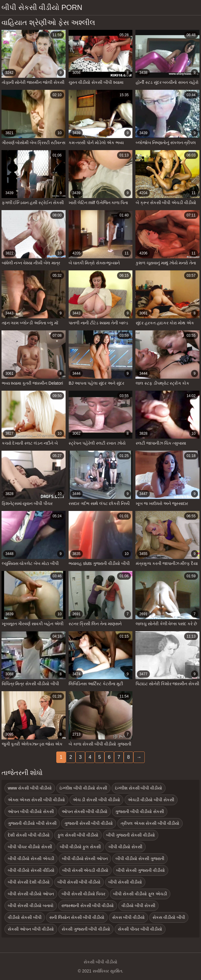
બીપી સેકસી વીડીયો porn (42, 7)
